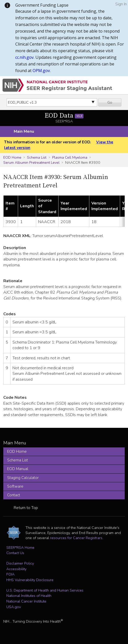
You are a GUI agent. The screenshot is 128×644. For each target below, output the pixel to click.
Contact (14, 495)
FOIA (10, 574)
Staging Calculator (23, 478)
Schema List (37, 157)
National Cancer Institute (26, 601)
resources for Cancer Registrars (76, 538)
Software (15, 486)
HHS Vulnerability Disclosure (30, 580)
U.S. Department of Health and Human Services (45, 590)
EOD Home (12, 157)
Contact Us (15, 553)
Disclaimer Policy (20, 563)
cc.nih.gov (24, 57)
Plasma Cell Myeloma (70, 157)
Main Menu (24, 131)
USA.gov (14, 607)
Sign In (121, 4)
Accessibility (16, 569)
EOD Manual (18, 469)
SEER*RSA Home (20, 547)
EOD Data (64, 116)
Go (110, 102)
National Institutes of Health (29, 596)
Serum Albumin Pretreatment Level (31, 162)
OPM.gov (41, 71)
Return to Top (26, 508)
